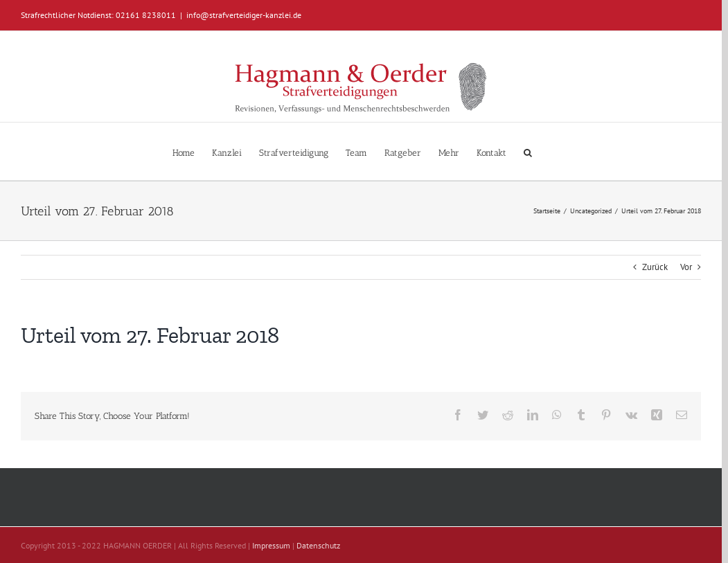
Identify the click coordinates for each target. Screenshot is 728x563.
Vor (686, 267)
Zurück (655, 267)
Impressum (271, 545)
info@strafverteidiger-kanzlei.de (244, 15)
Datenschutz (318, 545)
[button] (528, 151)
